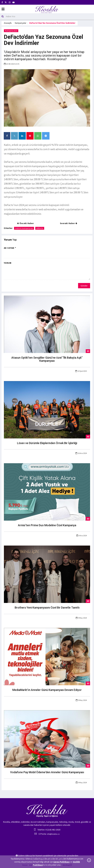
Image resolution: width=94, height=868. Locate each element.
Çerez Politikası (62, 862)
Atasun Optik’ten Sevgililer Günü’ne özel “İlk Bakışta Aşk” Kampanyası (47, 359)
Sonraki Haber (69, 223)
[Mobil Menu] (3, 9)
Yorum (8, 263)
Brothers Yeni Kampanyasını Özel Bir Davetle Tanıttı (47, 608)
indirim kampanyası (24, 228)
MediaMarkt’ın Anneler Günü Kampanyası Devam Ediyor (47, 690)
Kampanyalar (21, 23)
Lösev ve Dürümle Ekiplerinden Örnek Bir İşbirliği (47, 443)
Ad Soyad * (10, 248)
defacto (40, 228)
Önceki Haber (25, 223)
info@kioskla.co (53, 834)
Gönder (84, 286)
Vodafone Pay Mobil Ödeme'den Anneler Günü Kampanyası (47, 772)
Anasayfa (8, 23)
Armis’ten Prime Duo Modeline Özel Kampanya (47, 525)
